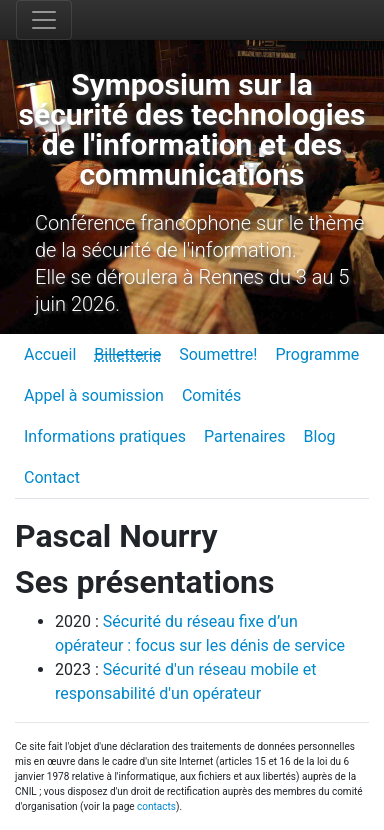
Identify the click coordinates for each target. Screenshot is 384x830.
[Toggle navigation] (44, 20)
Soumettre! (218, 354)
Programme (317, 354)
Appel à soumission (94, 395)
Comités (211, 395)
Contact (52, 477)
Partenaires (245, 436)
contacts (156, 806)
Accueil (50, 354)
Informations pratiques (105, 436)
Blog (320, 436)
